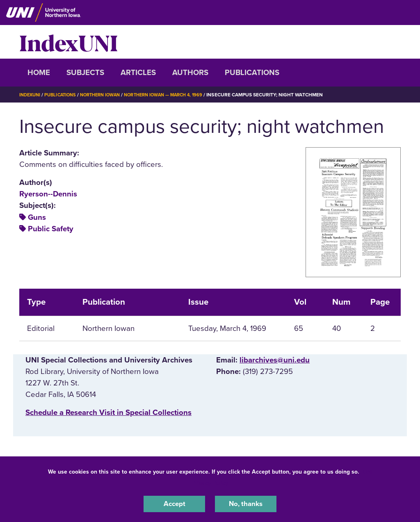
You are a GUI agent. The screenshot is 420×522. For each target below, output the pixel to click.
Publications (252, 73)
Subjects (85, 73)
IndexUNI (68, 42)
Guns (37, 217)
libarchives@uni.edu (275, 360)
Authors (190, 73)
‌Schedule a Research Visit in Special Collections (108, 413)
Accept (174, 503)
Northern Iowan (107, 95)
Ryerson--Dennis (48, 194)
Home (39, 73)
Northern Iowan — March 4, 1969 (177, 95)
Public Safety (51, 229)
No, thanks (246, 503)
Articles (138, 73)
